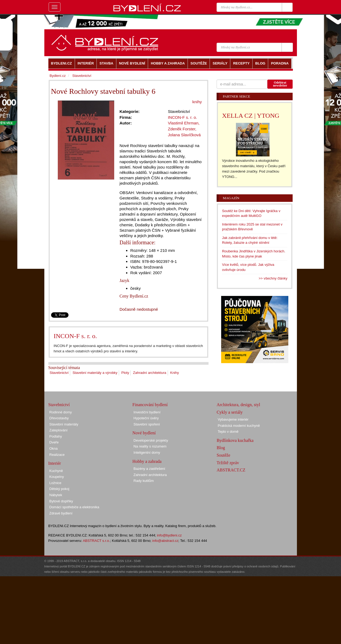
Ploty (125, 373)
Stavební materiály (64, 424)
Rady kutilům (144, 481)
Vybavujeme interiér (233, 419)
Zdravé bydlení (61, 513)
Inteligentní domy (147, 452)
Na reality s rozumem (150, 446)
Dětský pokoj (59, 489)
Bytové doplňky (61, 501)
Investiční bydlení (147, 412)
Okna (54, 448)
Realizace (57, 455)
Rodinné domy (61, 412)
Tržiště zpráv (228, 463)
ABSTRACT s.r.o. (96, 541)
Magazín (231, 198)
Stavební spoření (147, 424)
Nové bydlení (144, 433)
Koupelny (57, 477)
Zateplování (59, 430)
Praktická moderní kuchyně (239, 426)
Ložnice (55, 483)
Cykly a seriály (230, 412)
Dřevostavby (59, 418)
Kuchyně (56, 471)
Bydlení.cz (58, 76)
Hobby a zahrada (147, 461)
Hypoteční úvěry (146, 418)
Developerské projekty (151, 440)
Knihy (175, 373)
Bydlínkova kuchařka (235, 440)
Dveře (54, 442)
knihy (197, 102)
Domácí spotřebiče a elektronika (74, 507)
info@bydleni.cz (169, 535)
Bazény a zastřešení (149, 469)
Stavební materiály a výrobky (95, 373)
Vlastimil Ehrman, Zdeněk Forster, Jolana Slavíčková (184, 129)
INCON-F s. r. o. (75, 336)
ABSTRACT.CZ (231, 470)
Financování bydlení (150, 405)
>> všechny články (273, 278)
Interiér (55, 463)
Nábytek (56, 495)
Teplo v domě (228, 432)
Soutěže (223, 455)
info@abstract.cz (165, 541)
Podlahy (56, 436)
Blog (221, 448)
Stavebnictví (59, 373)
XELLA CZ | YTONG (251, 116)
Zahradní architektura (150, 373)
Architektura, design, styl (238, 405)
